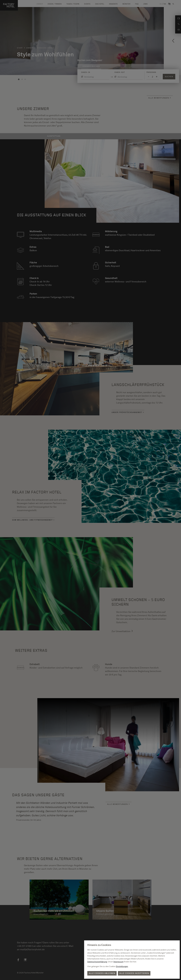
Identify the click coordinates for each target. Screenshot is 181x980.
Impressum (118, 962)
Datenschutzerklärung (97, 962)
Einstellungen (122, 967)
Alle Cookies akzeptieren (134, 973)
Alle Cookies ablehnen (102, 973)
